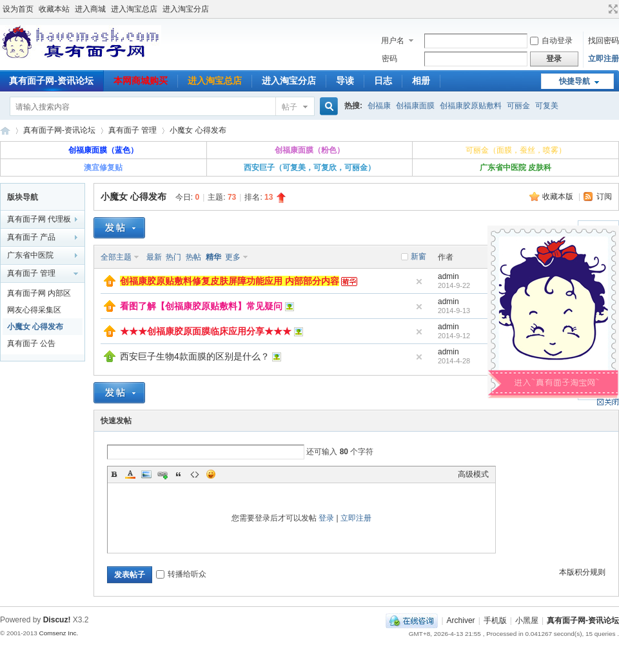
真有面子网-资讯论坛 (5, 130)
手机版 (495, 620)
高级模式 (473, 474)
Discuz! (57, 620)
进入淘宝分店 (186, 9)
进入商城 (90, 9)
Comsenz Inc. (58, 633)
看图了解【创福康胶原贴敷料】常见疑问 (201, 306)
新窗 (418, 256)
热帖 (193, 257)
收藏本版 (559, 197)
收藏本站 (54, 9)
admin (448, 276)
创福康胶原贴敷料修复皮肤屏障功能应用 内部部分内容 (230, 281)
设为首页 (18, 9)
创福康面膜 (415, 106)
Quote (179, 474)
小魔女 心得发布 (198, 130)
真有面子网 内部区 (39, 293)
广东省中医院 (30, 255)
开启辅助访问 (601, 9)
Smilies (211, 474)
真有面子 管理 (133, 130)
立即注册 (604, 59)
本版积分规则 (582, 572)
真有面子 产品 (31, 237)
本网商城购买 (141, 81)
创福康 (379, 106)
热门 (173, 257)
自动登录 (551, 41)
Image (146, 474)
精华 (213, 257)
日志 (383, 81)
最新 (154, 257)
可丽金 (518, 106)
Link (162, 474)
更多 (233, 257)
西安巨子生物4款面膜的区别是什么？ (195, 356)
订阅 (604, 197)
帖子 (290, 107)
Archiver (461, 620)
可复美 (547, 106)
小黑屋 (527, 620)
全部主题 (116, 257)
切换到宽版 (612, 9)
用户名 (393, 41)
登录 (326, 518)
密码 (389, 59)
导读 (345, 81)
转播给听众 (181, 574)
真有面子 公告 (31, 343)
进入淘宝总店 (134, 9)
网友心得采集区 (34, 310)
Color (130, 474)
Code (195, 474)
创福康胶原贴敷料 (471, 106)
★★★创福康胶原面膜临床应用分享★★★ (206, 331)
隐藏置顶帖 (419, 282)
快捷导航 (575, 81)
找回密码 (604, 41)
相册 (421, 81)
